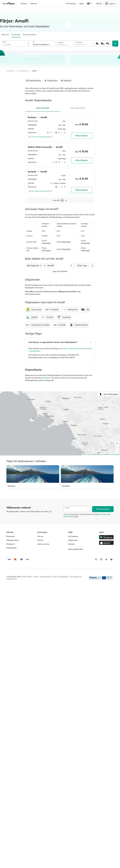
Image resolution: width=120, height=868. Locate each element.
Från (4, 42)
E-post (67, 508)
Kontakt (71, 544)
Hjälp (81, 4)
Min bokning (71, 4)
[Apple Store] (106, 543)
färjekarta (48, 378)
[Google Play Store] (106, 537)
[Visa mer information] (51, 511)
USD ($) (99, 4)
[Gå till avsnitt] (33, 81)
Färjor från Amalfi (77, 108)
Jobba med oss (43, 544)
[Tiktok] (106, 559)
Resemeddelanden (76, 549)
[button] (45, 266)
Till (34, 42)
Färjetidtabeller (24, 71)
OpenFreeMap (91, 454)
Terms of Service (69, 516)
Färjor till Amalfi (43, 108)
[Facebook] (96, 559)
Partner (40, 540)
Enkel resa (5, 35)
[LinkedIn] (111, 559)
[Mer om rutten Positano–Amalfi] (40, 137)
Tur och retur (16, 35)
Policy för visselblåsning (60, 577)
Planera (24, 4)
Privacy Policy (103, 514)
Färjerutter (11, 536)
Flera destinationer (30, 35)
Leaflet (84, 454)
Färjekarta (11, 544)
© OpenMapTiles (100, 454)
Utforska (34, 4)
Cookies (36, 577)
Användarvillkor (26, 577)
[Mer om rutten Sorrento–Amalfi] (40, 191)
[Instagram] (101, 559)
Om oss (40, 536)
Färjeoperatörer (13, 540)
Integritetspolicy (45, 577)
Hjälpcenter (73, 540)
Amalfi (34, 71)
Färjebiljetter (11, 71)
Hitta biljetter (82, 136)
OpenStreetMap (115, 454)
